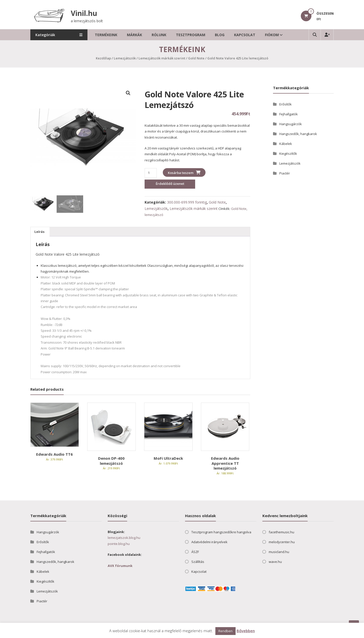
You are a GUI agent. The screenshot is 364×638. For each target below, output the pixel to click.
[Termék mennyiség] (151, 173)
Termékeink (107, 35)
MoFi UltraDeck (168, 458)
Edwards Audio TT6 (54, 454)
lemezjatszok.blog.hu (124, 538)
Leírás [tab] (39, 232)
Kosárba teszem (181, 173)
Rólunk (160, 35)
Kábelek (286, 144)
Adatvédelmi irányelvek (209, 542)
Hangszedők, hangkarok (298, 134)
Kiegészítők (288, 153)
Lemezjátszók (125, 58)
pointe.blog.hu (119, 544)
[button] (128, 93)
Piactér (285, 173)
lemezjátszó (154, 215)
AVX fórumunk (120, 566)
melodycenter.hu (282, 542)
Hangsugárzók (291, 124)
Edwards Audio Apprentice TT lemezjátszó (225, 463)
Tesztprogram (192, 35)
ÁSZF (195, 552)
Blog (221, 35)
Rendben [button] (225, 631)
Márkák (136, 35)
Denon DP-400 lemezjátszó (111, 461)
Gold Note (196, 58)
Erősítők (286, 104)
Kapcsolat (246, 35)
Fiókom (273, 35)
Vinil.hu (84, 13)
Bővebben (246, 631)
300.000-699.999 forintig (187, 202)
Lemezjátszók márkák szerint (162, 58)
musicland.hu (279, 552)
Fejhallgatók (289, 114)
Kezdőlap (103, 58)
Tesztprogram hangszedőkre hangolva (221, 532)
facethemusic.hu (281, 532)
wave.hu (275, 562)
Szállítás (198, 562)
